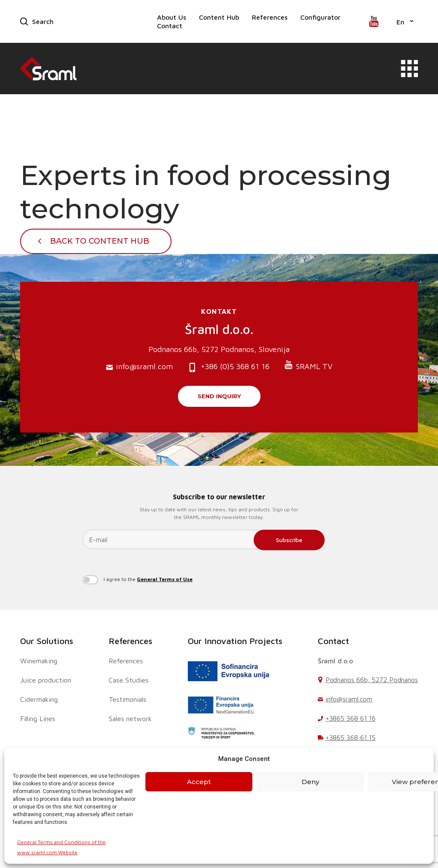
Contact (170, 26)
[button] (405, 21)
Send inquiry (219, 396)
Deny (310, 782)
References (270, 17)
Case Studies (129, 680)
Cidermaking (39, 699)
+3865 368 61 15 (351, 737)
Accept (199, 782)
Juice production (46, 680)
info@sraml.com (139, 367)
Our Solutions (47, 641)
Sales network (130, 719)
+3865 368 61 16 (351, 718)
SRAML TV (308, 365)
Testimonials (127, 699)
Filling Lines (38, 719)
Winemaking (39, 661)
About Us (172, 17)
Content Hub (219, 17)
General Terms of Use (165, 579)
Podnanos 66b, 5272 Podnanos (372, 680)
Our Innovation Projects (235, 641)
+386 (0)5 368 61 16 (228, 367)
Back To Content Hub (100, 241)
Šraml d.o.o (335, 661)
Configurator (320, 17)
